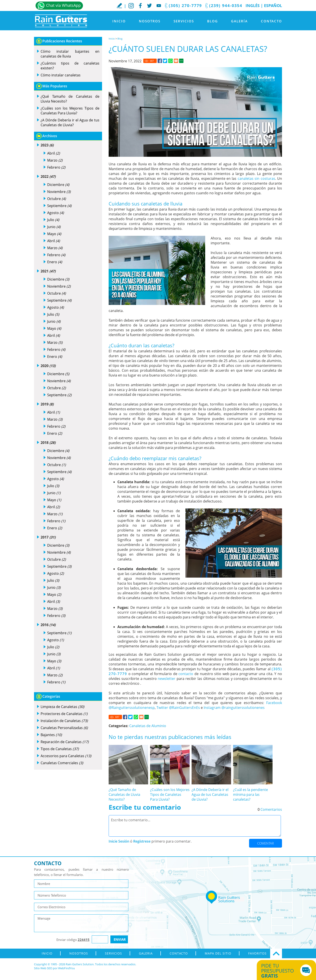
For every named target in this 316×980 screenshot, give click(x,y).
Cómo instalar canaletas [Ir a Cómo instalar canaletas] (61, 75)
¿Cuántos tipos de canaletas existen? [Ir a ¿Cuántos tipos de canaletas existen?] (70, 66)
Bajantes (51, 735)
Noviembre (59, 192)
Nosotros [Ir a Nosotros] (150, 21)
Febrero (56, 167)
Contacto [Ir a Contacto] (271, 21)
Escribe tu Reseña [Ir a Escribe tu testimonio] (119, 5)
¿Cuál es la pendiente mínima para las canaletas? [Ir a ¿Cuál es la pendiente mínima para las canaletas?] (250, 794)
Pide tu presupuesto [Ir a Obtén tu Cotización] (281, 971)
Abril (54, 153)
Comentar (266, 843)
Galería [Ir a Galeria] (239, 21)
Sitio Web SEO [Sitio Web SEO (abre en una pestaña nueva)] (43, 968)
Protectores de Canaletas (64, 714)
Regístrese (142, 841)
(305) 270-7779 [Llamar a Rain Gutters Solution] (185, 5)
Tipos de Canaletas (60, 749)
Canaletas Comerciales (62, 763)
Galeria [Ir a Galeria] (146, 953)
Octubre (57, 199)
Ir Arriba (276, 953)
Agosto (56, 213)
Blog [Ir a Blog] (213, 21)
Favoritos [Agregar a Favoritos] (257, 953)
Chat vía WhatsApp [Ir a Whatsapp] (63, 5)
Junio (54, 227)
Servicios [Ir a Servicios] (184, 21)
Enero (55, 262)
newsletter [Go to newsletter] (167, 679)
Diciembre (58, 185)
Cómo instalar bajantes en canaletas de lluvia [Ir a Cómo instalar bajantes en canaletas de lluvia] (70, 54)
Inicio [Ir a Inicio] (119, 21)
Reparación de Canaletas (65, 742)
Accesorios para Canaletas (66, 756)
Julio (53, 220)
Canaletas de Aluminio (148, 726)
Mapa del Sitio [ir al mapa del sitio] (218, 953)
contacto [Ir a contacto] (186, 674)
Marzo (55, 160)
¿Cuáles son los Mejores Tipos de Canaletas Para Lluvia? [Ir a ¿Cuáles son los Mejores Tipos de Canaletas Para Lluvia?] (170, 794)
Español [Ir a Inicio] (273, 5)
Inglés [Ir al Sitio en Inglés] (253, 5)
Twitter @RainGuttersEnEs (178, 708)
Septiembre (59, 206)
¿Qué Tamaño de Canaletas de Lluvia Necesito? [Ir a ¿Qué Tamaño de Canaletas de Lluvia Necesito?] (124, 794)
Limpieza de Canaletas (62, 707)
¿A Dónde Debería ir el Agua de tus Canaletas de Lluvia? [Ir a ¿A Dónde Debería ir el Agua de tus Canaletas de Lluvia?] (210, 794)
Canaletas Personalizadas (64, 728)
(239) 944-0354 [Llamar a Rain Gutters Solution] (226, 5)
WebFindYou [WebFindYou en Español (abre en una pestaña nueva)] (66, 968)
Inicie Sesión (119, 841)
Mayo (54, 234)
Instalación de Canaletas (64, 721)
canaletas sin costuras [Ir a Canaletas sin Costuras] (256, 178)
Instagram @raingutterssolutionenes (234, 708)
